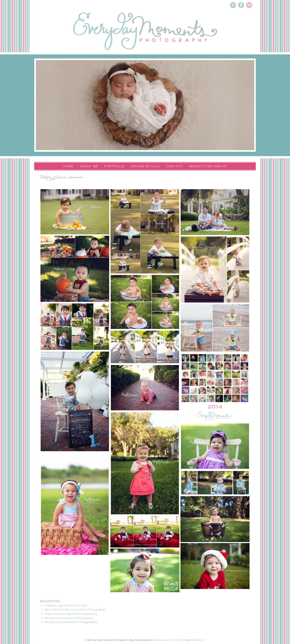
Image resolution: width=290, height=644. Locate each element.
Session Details (145, 166)
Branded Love (162, 640)
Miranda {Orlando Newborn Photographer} (71, 622)
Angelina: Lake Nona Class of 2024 (65, 605)
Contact (175, 166)
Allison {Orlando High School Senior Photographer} (75, 610)
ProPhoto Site (180, 640)
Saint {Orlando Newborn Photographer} (69, 618)
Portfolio (115, 166)
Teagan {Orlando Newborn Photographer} (71, 614)
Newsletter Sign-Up (208, 166)
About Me (89, 166)
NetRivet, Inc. (198, 640)
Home (69, 166)
